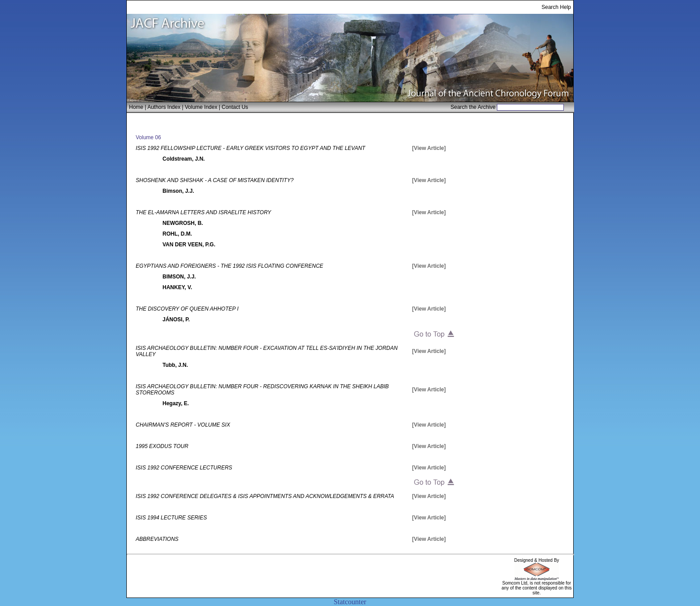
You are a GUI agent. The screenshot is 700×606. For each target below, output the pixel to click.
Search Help (556, 7)
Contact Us (235, 107)
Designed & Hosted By (537, 560)
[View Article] (429, 148)
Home (136, 107)
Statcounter (350, 602)
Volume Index (201, 107)
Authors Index (164, 107)
